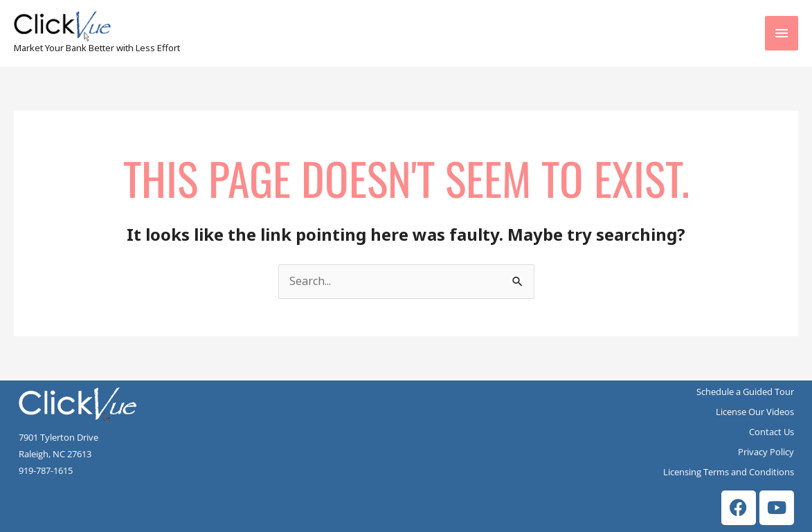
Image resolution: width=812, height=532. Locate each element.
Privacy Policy (766, 452)
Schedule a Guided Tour (745, 392)
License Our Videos (755, 412)
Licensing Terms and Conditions (729, 472)
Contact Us (772, 432)
